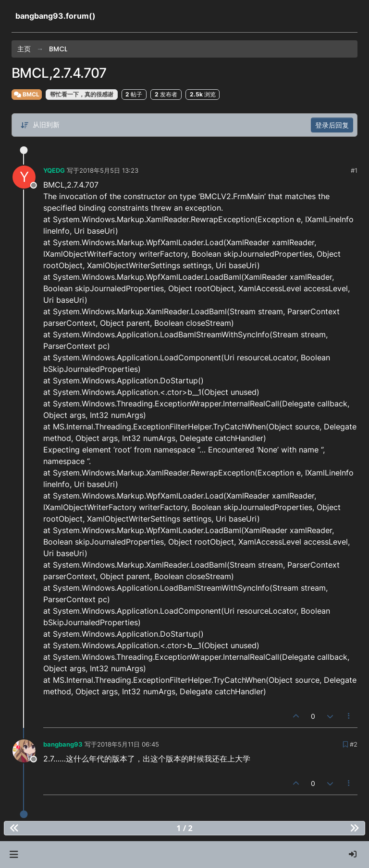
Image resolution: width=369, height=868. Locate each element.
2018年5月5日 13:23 (109, 170)
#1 (354, 170)
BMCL (27, 94)
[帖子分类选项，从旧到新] (40, 125)
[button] (14, 855)
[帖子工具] (349, 716)
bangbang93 (63, 744)
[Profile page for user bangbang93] (24, 751)
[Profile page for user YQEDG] (24, 177)
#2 (354, 744)
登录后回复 (332, 125)
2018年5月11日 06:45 (128, 744)
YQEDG (54, 170)
